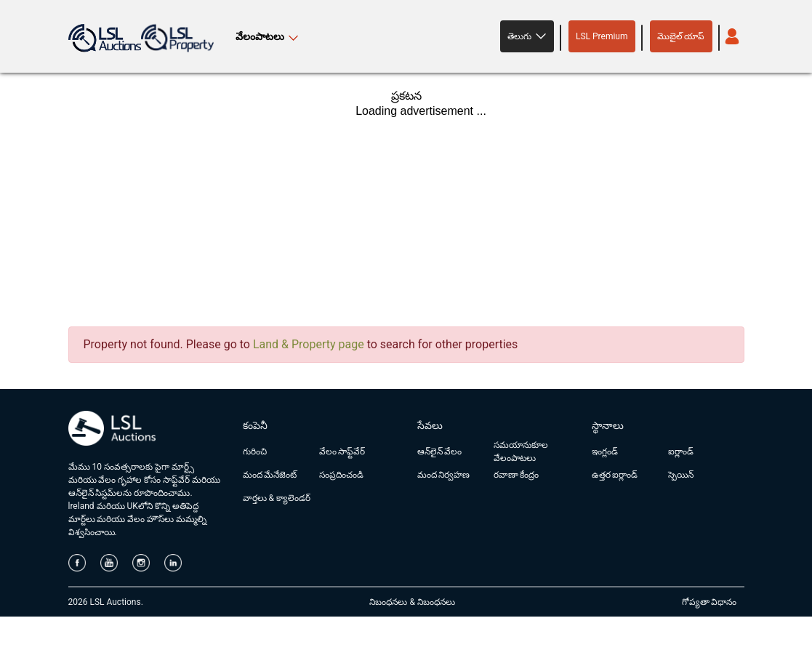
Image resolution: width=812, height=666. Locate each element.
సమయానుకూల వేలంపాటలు (521, 452)
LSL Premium (602, 36)
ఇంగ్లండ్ (605, 452)
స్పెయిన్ (681, 475)
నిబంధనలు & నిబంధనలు (412, 602)
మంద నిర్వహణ (444, 475)
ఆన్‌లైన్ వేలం (440, 452)
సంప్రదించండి (341, 475)
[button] (527, 36)
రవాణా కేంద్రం (516, 475)
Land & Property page (309, 344)
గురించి (255, 452)
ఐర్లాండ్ (681, 452)
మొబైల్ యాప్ (681, 36)
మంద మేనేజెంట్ (270, 475)
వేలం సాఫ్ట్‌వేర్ (342, 452)
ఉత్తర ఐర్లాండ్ (615, 475)
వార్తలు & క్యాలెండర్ (277, 498)
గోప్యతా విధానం (710, 602)
